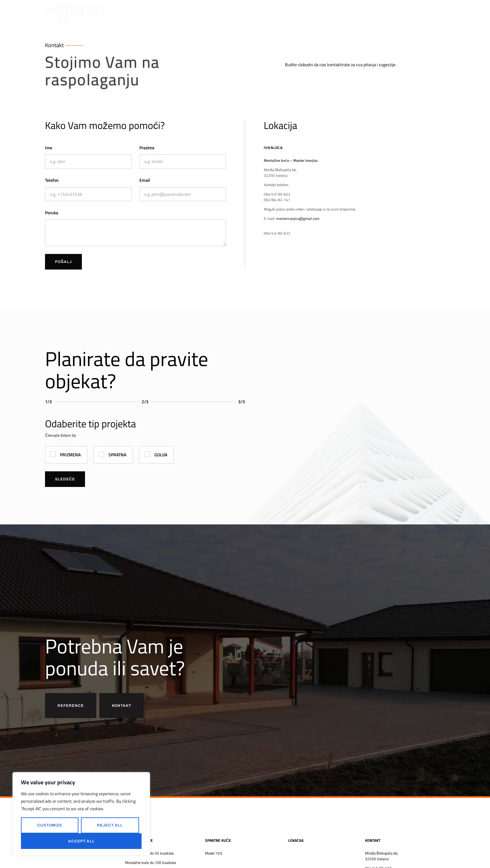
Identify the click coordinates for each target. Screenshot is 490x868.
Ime (49, 148)
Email (145, 180)
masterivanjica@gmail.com (298, 218)
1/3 (48, 402)
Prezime (147, 148)
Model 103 (214, 853)
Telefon (52, 180)
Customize (50, 825)
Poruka (52, 213)
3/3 (242, 402)
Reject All (110, 825)
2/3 (145, 402)
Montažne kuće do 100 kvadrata (150, 863)
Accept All (81, 841)
